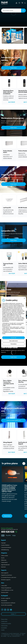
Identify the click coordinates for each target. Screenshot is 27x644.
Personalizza (13, 344)
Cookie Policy (20, 320)
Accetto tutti (13, 338)
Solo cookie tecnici (14, 341)
